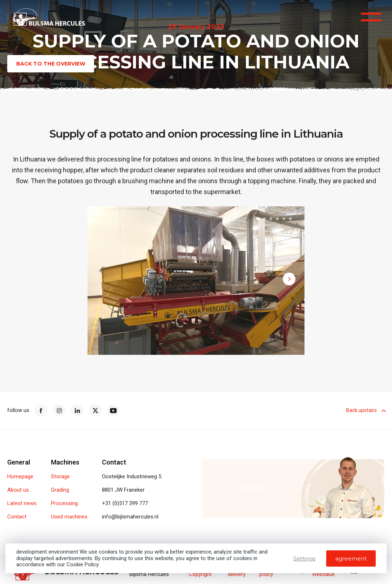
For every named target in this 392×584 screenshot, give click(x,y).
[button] (258, 220)
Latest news (22, 503)
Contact (17, 517)
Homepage (20, 477)
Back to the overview (51, 64)
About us (18, 490)
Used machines (69, 517)
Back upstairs (365, 410)
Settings (304, 558)
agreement (351, 558)
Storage (60, 477)
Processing (64, 503)
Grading (60, 490)
